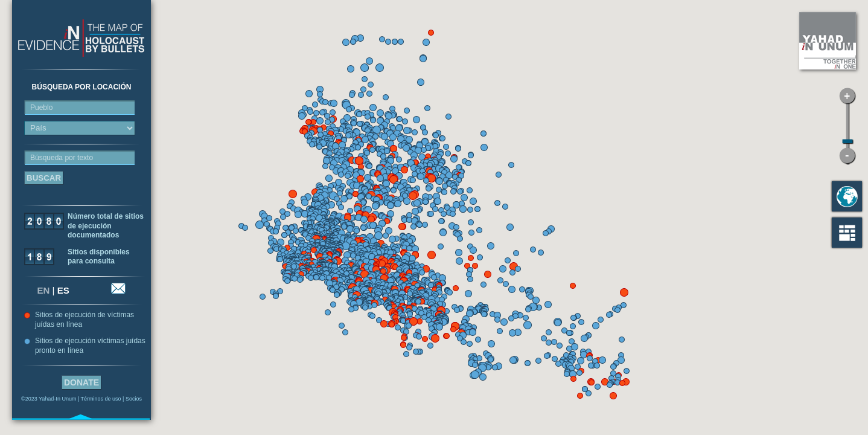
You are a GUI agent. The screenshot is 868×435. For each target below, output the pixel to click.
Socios (134, 399)
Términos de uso (101, 399)
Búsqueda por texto (62, 158)
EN (44, 290)
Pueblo (41, 108)
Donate (81, 382)
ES (63, 290)
